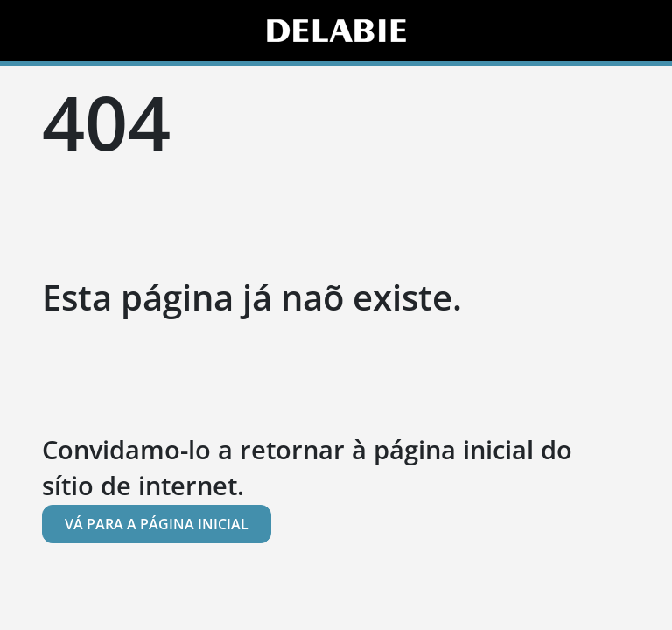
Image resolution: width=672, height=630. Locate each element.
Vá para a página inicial (157, 524)
